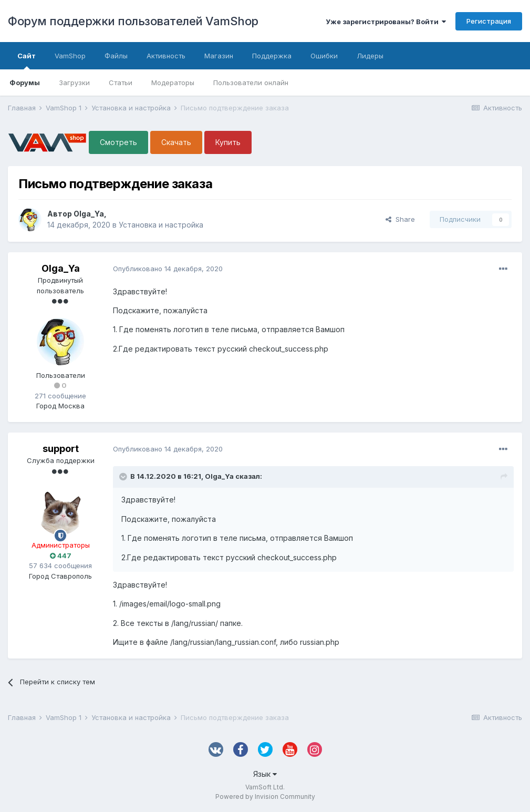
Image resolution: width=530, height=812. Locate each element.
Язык (265, 774)
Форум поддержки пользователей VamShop (133, 21)
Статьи (121, 83)
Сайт (27, 60)
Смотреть (118, 142)
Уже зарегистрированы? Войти (386, 22)
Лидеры (370, 56)
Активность (166, 56)
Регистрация (489, 21)
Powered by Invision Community (265, 796)
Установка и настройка (161, 225)
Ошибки (324, 56)
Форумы (25, 83)
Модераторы (173, 83)
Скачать (176, 142)
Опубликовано (168, 269)
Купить (228, 142)
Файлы (116, 56)
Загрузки (74, 83)
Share (400, 219)
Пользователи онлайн (251, 83)
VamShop (70, 56)
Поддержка (272, 56)
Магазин (219, 56)
